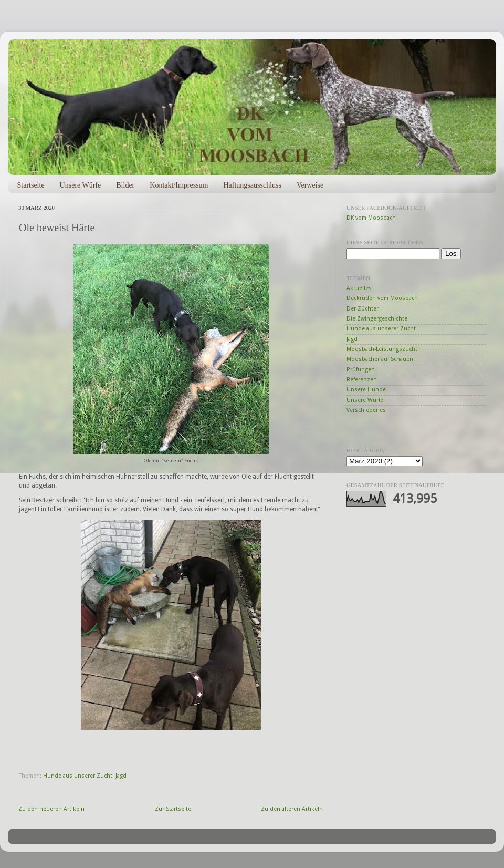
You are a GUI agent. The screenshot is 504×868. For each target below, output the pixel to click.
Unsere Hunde (366, 390)
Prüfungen (361, 370)
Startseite (31, 185)
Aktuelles (359, 288)
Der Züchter (363, 309)
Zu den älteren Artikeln (292, 809)
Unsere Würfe (81, 185)
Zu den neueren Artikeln (51, 809)
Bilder (125, 185)
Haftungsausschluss (252, 185)
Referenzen (362, 380)
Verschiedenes (366, 410)
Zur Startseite (173, 809)
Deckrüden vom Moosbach (382, 298)
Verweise (310, 185)
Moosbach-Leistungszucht (382, 349)
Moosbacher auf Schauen (380, 359)
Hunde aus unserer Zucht (78, 776)
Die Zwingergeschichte (377, 319)
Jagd (121, 776)
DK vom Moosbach (371, 218)
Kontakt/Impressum (179, 185)
